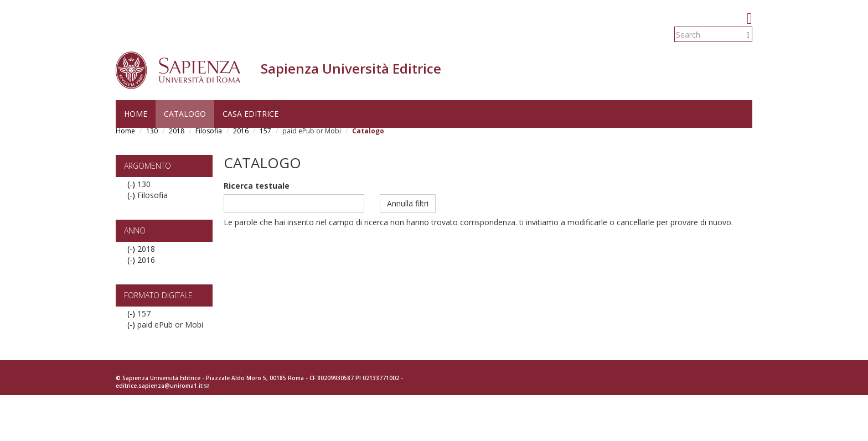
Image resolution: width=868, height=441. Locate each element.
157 (265, 131)
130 (152, 131)
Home (136, 114)
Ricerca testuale (257, 186)
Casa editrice (250, 114)
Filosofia (209, 131)
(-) (132, 184)
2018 (177, 131)
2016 (241, 131)
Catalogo (185, 114)
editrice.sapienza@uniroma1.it (162, 386)
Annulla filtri (408, 203)
